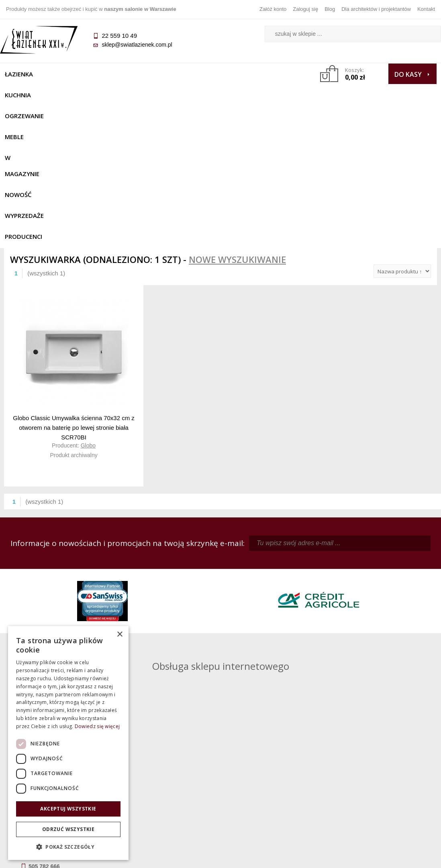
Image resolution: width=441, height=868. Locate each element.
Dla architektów (383, 781)
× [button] (119, 635)
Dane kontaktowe (383, 758)
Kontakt (426, 9)
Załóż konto (273, 9)
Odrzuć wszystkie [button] (68, 829)
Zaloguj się (305, 9)
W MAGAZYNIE (195, 74)
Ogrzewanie (109, 74)
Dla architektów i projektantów (376, 9)
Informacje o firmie (383, 770)
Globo (88, 304)
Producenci (80, 95)
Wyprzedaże (28, 95)
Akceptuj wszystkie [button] (68, 809)
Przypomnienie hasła (275, 781)
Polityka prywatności (166, 792)
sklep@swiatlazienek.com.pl (141, 45)
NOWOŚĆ (242, 74)
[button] (68, 847)
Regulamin (166, 758)
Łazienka (23, 74)
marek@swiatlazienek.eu (341, 620)
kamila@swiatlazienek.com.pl (176, 578)
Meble (151, 74)
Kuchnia (63, 74)
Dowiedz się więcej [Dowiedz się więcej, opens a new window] (97, 726)
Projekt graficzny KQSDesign (318, 857)
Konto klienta (275, 792)
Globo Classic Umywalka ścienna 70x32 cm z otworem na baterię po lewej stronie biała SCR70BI (74, 286)
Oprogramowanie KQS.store (398, 857)
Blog (330, 9)
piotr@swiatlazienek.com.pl (344, 578)
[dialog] (68, 743)
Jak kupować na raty (166, 781)
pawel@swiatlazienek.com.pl (175, 650)
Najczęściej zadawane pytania (166, 770)
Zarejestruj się (275, 770)
